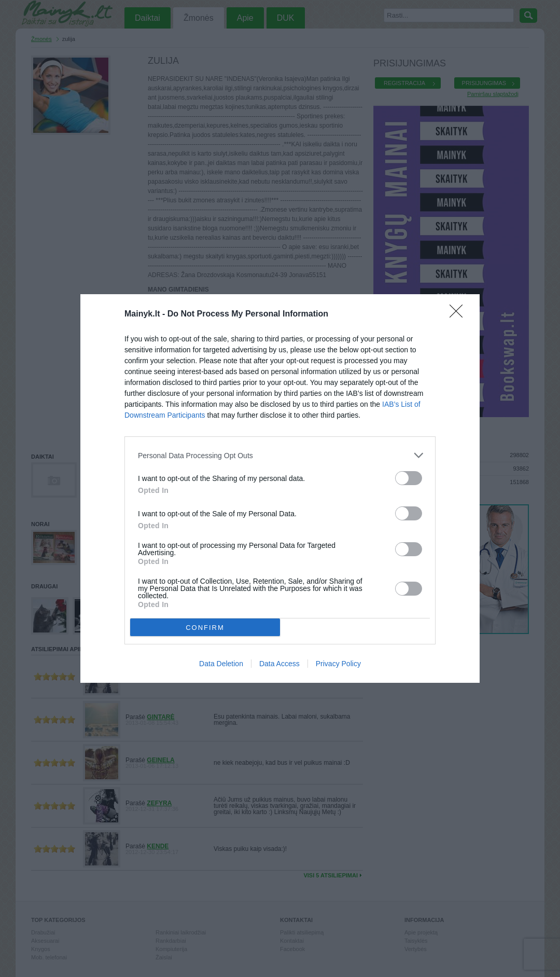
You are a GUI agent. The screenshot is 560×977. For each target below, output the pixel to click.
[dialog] (280, 488)
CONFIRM (205, 628)
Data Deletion (221, 664)
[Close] (459, 314)
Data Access (279, 664)
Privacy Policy (338, 664)
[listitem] (280, 455)
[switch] (409, 478)
